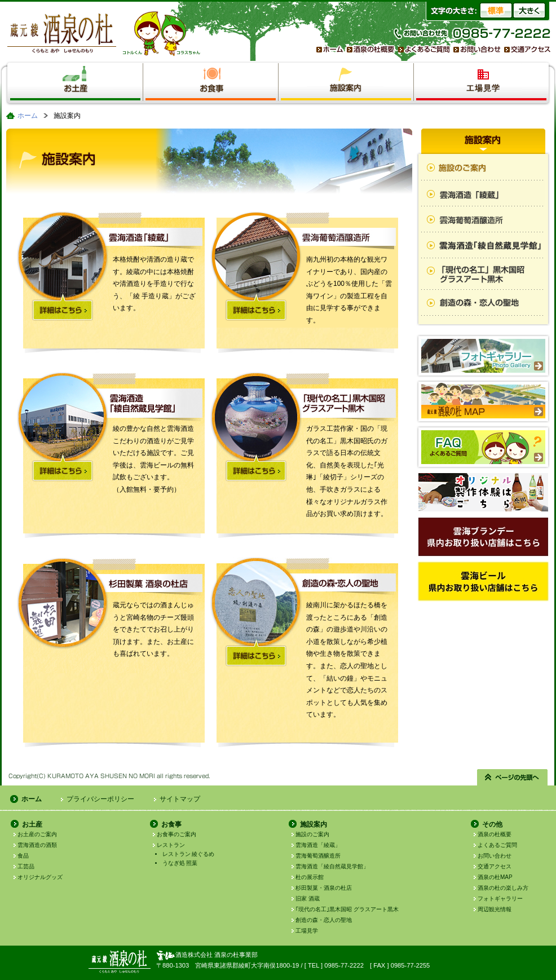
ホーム (28, 116)
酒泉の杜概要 (495, 834)
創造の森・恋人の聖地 (324, 920)
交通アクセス (495, 866)
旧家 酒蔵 (308, 899)
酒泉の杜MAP (495, 877)
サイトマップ (180, 799)
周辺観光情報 (495, 909)
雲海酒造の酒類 (37, 845)
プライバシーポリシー (100, 799)
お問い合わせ (495, 856)
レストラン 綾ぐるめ (189, 854)
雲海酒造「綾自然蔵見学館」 (332, 866)
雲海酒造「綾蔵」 (318, 845)
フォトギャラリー (500, 899)
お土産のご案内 (37, 834)
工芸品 (26, 866)
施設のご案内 (312, 834)
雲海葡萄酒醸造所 (318, 856)
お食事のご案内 (176, 834)
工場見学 (307, 931)
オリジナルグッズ (40, 877)
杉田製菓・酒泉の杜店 (324, 888)
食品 (23, 856)
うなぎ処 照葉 (180, 863)
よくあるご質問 (497, 845)
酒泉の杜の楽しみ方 (503, 888)
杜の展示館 (310, 877)
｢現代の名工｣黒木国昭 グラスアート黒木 (347, 909)
